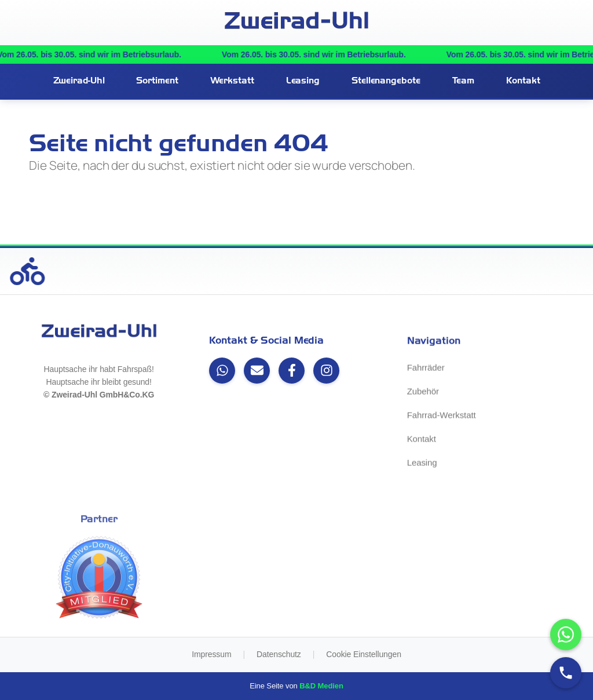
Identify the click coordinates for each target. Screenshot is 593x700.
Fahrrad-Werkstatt (442, 416)
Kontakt (523, 80)
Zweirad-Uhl (79, 80)
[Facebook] (292, 371)
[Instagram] (326, 371)
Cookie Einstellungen (364, 654)
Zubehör (423, 393)
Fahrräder (426, 369)
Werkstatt (232, 80)
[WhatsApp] (222, 371)
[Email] (257, 371)
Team (464, 80)
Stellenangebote (386, 80)
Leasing (303, 80)
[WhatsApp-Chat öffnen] (566, 635)
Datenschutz (279, 654)
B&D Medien (321, 686)
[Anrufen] (566, 673)
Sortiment (157, 80)
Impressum (211, 654)
